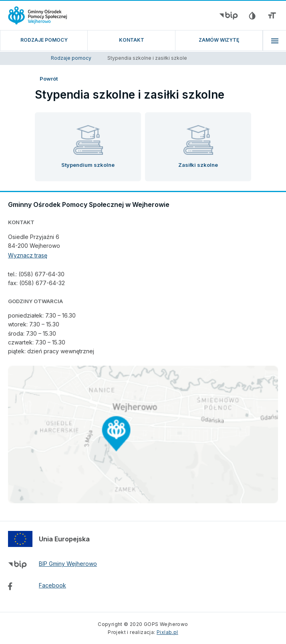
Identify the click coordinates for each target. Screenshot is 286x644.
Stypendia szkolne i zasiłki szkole (147, 58)
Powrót (49, 79)
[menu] (274, 41)
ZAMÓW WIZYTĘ (219, 40)
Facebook (52, 585)
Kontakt (132, 40)
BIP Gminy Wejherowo (68, 564)
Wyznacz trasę (28, 255)
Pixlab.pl (167, 632)
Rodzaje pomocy (44, 40)
